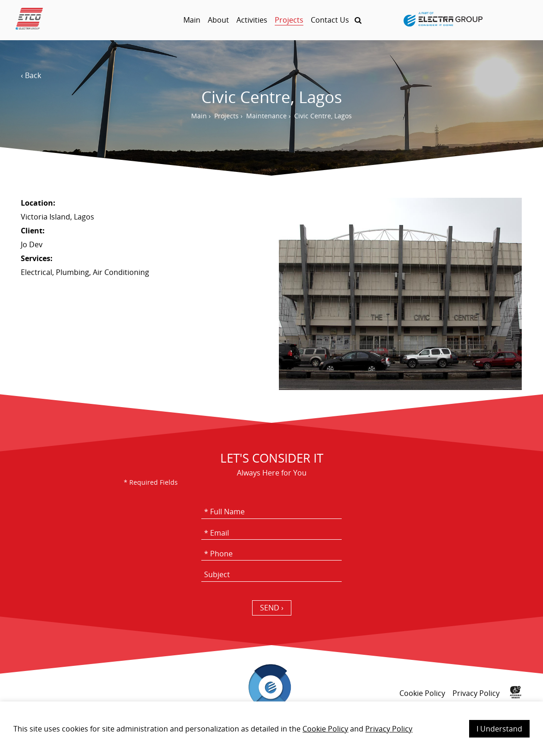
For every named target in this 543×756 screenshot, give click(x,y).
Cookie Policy (325, 729)
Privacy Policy (389, 729)
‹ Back (31, 75)
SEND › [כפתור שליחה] (272, 608)
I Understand (499, 729)
